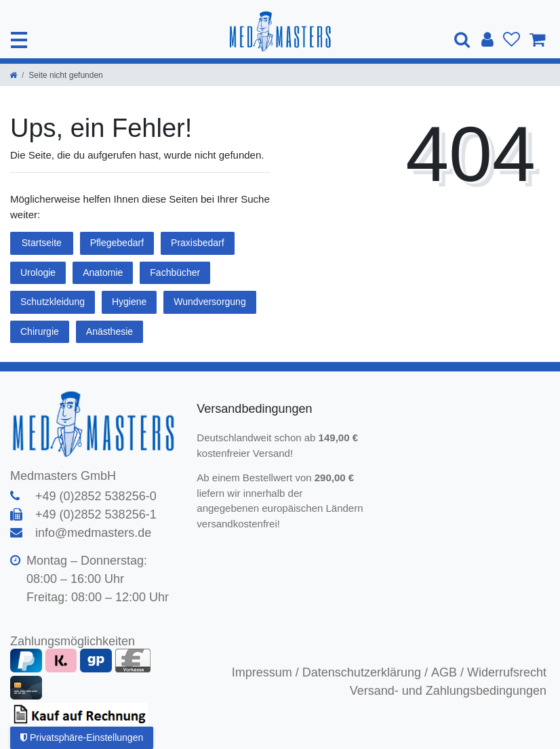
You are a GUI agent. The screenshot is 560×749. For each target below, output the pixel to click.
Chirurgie (40, 331)
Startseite (42, 243)
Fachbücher (175, 272)
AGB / (447, 672)
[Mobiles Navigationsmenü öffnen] (19, 40)
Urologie (38, 272)
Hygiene (129, 302)
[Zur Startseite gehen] (13, 75)
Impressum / (265, 672)
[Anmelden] (487, 40)
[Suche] (463, 40)
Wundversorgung (209, 302)
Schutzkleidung (53, 302)
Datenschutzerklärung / (365, 672)
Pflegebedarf (117, 243)
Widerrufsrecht (507, 672)
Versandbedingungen (256, 409)
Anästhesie (109, 331)
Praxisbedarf (198, 243)
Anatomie (103, 272)
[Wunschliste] (512, 40)
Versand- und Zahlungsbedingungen (448, 691)
